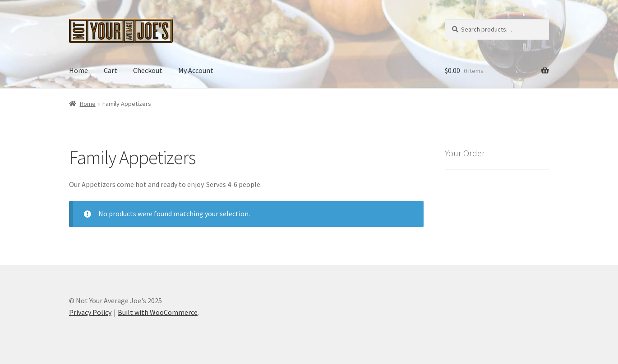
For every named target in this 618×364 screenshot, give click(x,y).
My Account (196, 70)
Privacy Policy (90, 312)
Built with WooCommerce (158, 312)
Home (78, 70)
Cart (111, 70)
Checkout (148, 70)
